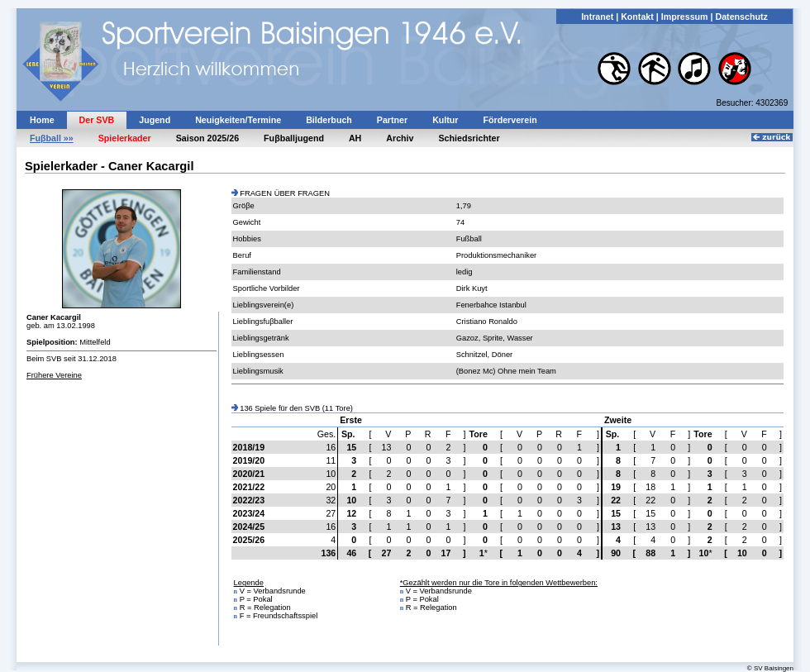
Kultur (445, 120)
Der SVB (97, 120)
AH (355, 138)
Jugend (155, 120)
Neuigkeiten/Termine (238, 120)
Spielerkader (125, 138)
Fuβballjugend (294, 138)
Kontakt (637, 17)
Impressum (685, 17)
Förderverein (510, 120)
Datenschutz (741, 17)
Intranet (597, 17)
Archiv (400, 138)
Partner (392, 120)
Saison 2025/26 (207, 138)
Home (42, 120)
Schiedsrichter (469, 138)
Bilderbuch (329, 120)
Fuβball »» (52, 138)
